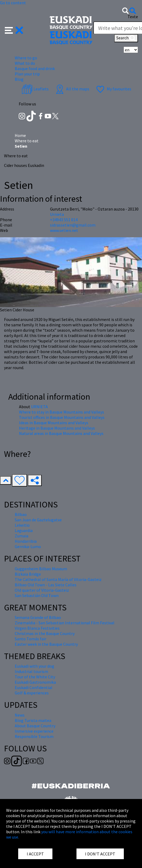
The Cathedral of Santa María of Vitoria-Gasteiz (58, 579)
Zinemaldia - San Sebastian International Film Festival (65, 623)
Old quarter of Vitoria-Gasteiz (42, 590)
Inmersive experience (34, 731)
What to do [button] (25, 63)
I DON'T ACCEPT (100, 854)
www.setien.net (64, 230)
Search (126, 38)
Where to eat (27, 141)
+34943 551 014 (64, 220)
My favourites (113, 89)
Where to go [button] (26, 58)
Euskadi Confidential (34, 687)
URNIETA (39, 407)
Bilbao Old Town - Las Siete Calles (46, 585)
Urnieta (57, 214)
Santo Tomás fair (30, 639)
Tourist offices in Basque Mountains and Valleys (62, 417)
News (20, 715)
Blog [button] (19, 79)
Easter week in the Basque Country (46, 644)
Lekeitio (22, 525)
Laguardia (24, 530)
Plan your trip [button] (27, 74)
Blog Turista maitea (33, 720)
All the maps (72, 89)
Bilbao (21, 514)
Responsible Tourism (34, 736)
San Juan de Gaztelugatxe (38, 520)
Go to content (13, 3)
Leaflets (35, 89)
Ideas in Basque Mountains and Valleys (54, 423)
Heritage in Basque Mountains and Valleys (57, 428)
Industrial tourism (31, 671)
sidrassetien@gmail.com (73, 225)
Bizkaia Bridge (28, 574)
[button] (14, 30)
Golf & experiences (32, 693)
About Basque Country (35, 726)
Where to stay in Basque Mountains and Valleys (62, 412)
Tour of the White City (35, 677)
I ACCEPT (35, 854)
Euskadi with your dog (34, 666)
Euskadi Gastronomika (35, 682)
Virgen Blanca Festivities (37, 628)
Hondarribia (26, 541)
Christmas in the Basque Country (45, 633)
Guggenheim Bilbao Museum (41, 569)
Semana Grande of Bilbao (38, 617)
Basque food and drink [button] (35, 68)
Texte (133, 17)
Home (20, 135)
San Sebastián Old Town (37, 595)
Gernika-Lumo (28, 546)
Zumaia (22, 536)
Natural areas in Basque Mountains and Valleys (61, 433)
